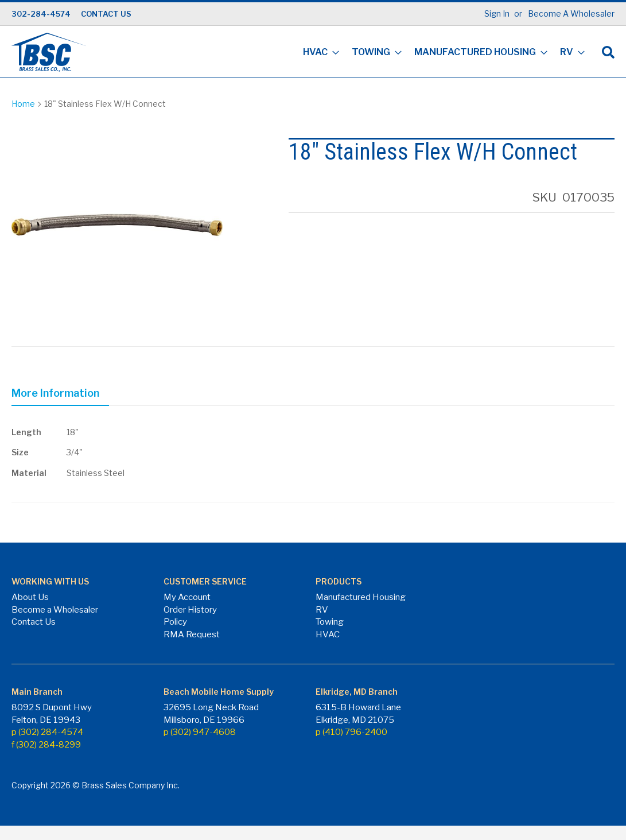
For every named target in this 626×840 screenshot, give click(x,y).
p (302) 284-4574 (47, 732)
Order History (190, 610)
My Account (187, 597)
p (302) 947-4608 (200, 732)
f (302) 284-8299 (46, 745)
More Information (55, 393)
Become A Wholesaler (571, 13)
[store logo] (49, 52)
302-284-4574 (41, 14)
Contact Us (34, 622)
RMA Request (192, 634)
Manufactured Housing (361, 597)
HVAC (328, 634)
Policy (175, 622)
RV (322, 610)
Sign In (497, 13)
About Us (30, 597)
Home (23, 104)
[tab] (60, 395)
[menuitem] (318, 53)
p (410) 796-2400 (351, 732)
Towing (330, 622)
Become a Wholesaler (55, 610)
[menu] (440, 53)
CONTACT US (106, 14)
